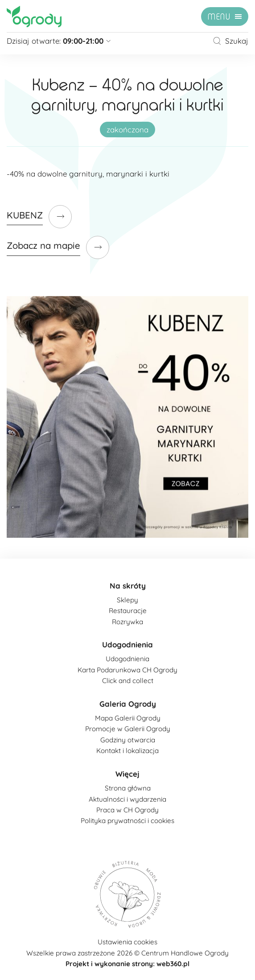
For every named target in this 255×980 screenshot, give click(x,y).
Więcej (127, 774)
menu (219, 17)
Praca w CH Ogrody (127, 810)
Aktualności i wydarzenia (127, 799)
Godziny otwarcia (128, 740)
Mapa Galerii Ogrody (128, 718)
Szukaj (230, 41)
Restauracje (128, 611)
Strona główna (128, 788)
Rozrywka (127, 622)
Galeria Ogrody (128, 704)
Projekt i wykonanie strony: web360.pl (127, 964)
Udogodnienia (127, 644)
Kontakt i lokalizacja (127, 751)
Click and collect (128, 681)
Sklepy (127, 600)
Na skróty (128, 586)
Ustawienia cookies (127, 942)
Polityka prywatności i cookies (127, 821)
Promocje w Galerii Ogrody (128, 729)
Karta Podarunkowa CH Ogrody (127, 670)
